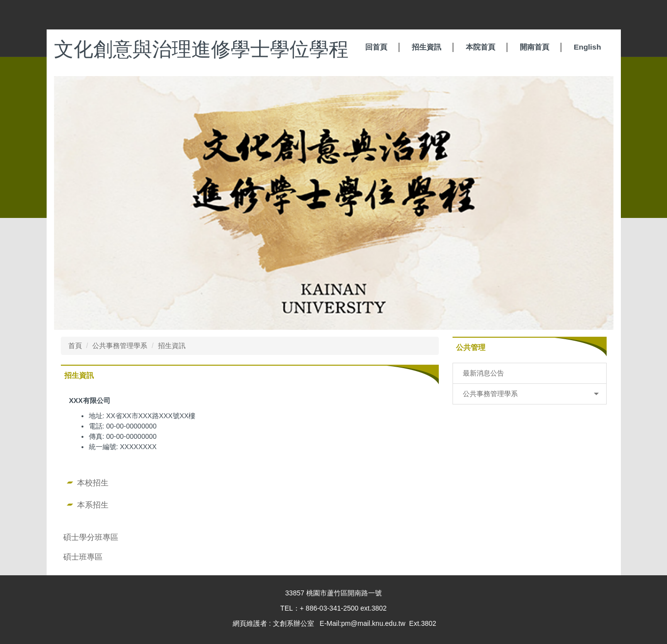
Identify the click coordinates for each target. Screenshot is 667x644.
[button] (530, 394)
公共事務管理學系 (120, 346)
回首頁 (376, 47)
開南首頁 (534, 47)
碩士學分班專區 (91, 537)
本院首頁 (480, 47)
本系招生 (93, 505)
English (587, 47)
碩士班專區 (83, 557)
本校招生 (93, 483)
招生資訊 (427, 47)
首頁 (75, 346)
